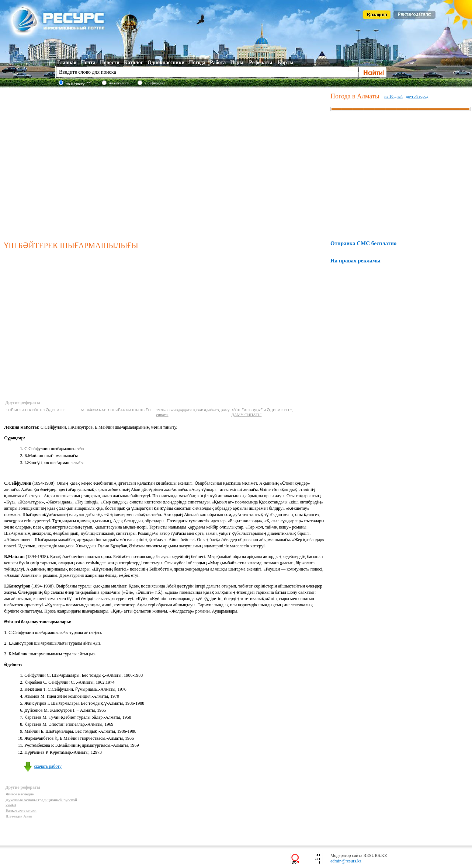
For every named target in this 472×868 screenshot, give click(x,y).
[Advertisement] (69, 163)
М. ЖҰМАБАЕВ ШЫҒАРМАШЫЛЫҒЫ (116, 410)
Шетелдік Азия (19, 816)
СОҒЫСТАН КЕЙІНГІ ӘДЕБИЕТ (35, 410)
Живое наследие (20, 794)
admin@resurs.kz (346, 861)
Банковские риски (21, 810)
